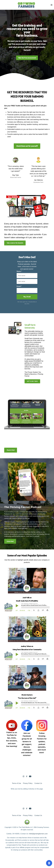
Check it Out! (11, 450)
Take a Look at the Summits (15, 243)
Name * (19, 271)
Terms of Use (17, 783)
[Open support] (49, 863)
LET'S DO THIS (32, 381)
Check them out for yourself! (27, 146)
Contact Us (38, 783)
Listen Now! (10, 541)
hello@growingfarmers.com (38, 834)
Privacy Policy (28, 783)
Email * (19, 286)
